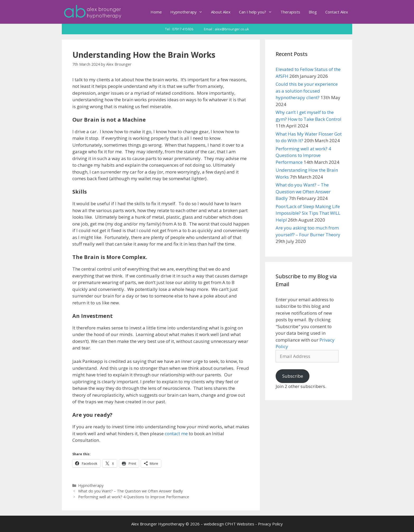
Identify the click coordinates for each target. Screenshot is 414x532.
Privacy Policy (270, 524)
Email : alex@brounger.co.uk (226, 29)
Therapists (290, 12)
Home (156, 12)
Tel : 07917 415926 (179, 29)
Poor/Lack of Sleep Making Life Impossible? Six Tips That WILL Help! (308, 213)
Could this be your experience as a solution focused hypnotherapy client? (307, 91)
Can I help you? (258, 12)
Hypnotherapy (189, 12)
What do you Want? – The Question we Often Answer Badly (130, 491)
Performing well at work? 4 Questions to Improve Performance (134, 497)
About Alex (221, 12)
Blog (313, 12)
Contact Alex (337, 12)
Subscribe (293, 376)
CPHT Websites (240, 524)
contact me (176, 433)
